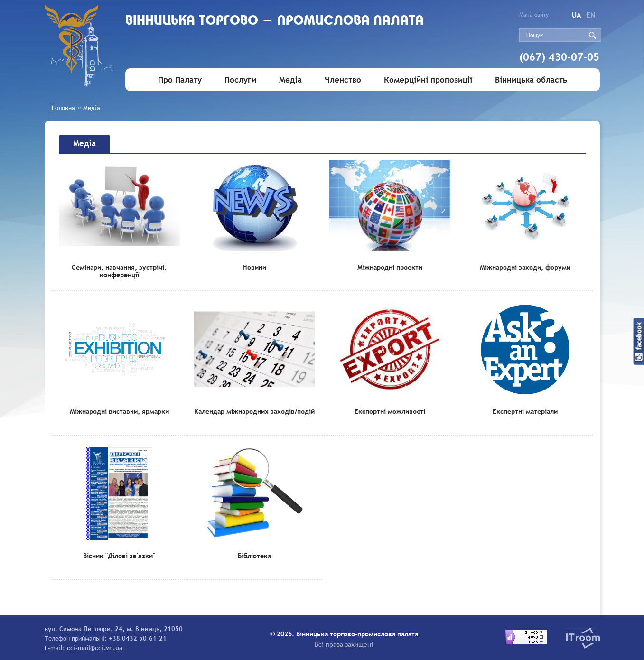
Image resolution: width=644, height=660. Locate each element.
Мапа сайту (534, 15)
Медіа (290, 80)
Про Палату (180, 80)
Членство (343, 80)
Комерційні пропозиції (428, 80)
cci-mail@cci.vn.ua (95, 648)
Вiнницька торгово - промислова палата (299, 32)
